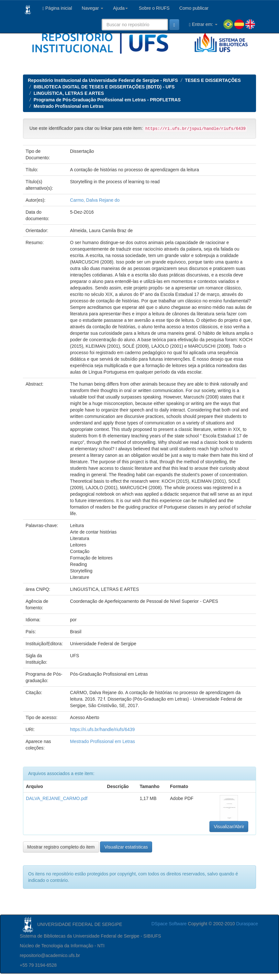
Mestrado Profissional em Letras (69, 106)
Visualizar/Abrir (229, 827)
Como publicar (194, 8)
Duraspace (247, 924)
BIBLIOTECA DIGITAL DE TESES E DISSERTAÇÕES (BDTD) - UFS (104, 87)
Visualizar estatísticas (126, 847)
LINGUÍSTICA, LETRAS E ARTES (69, 93)
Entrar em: (203, 24)
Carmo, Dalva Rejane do (95, 200)
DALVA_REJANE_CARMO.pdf (57, 798)
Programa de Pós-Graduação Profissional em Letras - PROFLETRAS (107, 100)
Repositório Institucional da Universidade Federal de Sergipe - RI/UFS (103, 80)
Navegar (93, 8)
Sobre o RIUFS (154, 8)
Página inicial (57, 8)
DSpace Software (169, 924)
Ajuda (120, 8)
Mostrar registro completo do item (61, 847)
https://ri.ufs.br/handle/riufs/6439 (102, 729)
